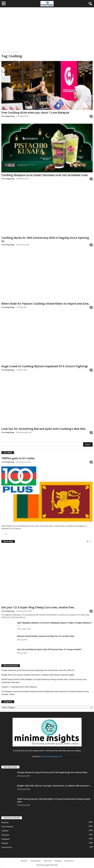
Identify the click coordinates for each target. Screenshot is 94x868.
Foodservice (69, 861)
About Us (24, 861)
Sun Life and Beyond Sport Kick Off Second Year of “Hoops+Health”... (50, 649)
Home (3, 52)
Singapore (5, 839)
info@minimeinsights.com (52, 756)
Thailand (5, 831)
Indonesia (5, 835)
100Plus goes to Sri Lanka (18, 458)
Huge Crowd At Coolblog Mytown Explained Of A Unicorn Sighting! (45, 366)
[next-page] (6, 534)
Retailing (58, 861)
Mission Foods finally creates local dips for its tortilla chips (46, 636)
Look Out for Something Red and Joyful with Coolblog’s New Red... (44, 429)
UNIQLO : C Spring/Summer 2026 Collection (19, 687)
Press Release (7, 827)
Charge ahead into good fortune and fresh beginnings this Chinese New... (53, 772)
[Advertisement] (47, 28)
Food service (6, 847)
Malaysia (5, 822)
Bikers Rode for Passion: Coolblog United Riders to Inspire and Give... (46, 304)
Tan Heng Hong (8, 116)
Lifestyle (5, 843)
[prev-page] (3, 534)
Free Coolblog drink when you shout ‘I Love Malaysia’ (35, 113)
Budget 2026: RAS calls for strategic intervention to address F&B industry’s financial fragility (38, 675)
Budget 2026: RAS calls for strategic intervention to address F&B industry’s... (54, 786)
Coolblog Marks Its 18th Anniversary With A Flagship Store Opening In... (45, 239)
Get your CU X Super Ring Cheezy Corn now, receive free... (38, 607)
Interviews (48, 861)
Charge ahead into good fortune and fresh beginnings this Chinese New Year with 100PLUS (38, 670)
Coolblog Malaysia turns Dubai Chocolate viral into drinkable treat (45, 175)
